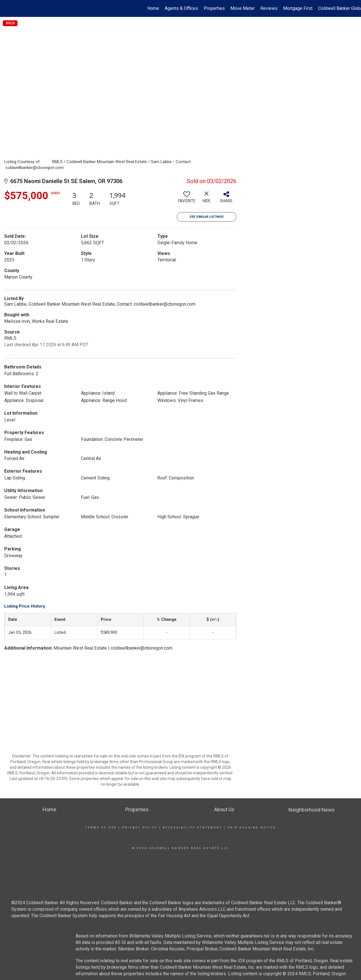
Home (153, 8)
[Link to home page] (7, 8)
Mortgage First (298, 8)
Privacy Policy (140, 828)
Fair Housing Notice (252, 828)
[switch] (187, 199)
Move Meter (243, 8)
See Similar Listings (207, 217)
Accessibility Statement (192, 828)
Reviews (269, 8)
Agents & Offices (181, 8)
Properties (214, 8)
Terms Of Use (101, 828)
